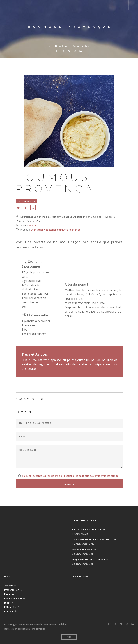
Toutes (33, 225)
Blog (7, 603)
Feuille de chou (13, 598)
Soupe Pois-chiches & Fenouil (88, 560)
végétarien (38, 230)
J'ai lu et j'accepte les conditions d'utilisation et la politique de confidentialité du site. (71, 476)
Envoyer (69, 484)
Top (69, 637)
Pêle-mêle (10, 607)
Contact (9, 611)
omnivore (63, 230)
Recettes (9, 594)
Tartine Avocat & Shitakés (87, 529)
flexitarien (75, 230)
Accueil (9, 586)
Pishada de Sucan (82, 550)
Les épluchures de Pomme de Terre (92, 539)
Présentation (12, 590)
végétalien (51, 230)
